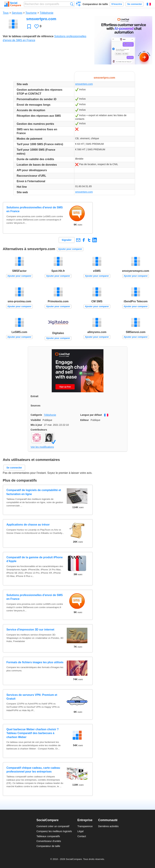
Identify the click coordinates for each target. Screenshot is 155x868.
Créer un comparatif (79, 4)
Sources (36, 406)
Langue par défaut (91, 415)
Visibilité (36, 420)
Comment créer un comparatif (53, 826)
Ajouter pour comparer (70, 249)
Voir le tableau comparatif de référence (28, 36)
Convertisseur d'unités (49, 841)
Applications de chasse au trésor (28, 525)
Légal (80, 831)
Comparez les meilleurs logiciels (54, 831)
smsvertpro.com (84, 84)
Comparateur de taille (95, 4)
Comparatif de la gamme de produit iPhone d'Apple (34, 559)
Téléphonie (46, 13)
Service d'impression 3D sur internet (30, 630)
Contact (82, 836)
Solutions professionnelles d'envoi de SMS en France (35, 209)
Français (149, 4)
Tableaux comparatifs (48, 836)
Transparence (85, 826)
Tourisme (31, 13)
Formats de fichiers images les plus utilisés (35, 662)
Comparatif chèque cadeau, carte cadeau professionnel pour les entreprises (33, 770)
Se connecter (135, 4)
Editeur (85, 420)
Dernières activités (108, 826)
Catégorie (36, 415)
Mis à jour (36, 425)
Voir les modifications (42, 447)
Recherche (72, 4)
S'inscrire (117, 4)
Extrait (35, 396)
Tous (6, 13)
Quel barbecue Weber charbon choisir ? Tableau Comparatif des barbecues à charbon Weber (32, 733)
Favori (29, 26)
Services (17, 13)
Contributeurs (39, 430)
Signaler (67, 240)
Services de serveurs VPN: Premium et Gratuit (32, 697)
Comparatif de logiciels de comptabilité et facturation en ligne (34, 492)
